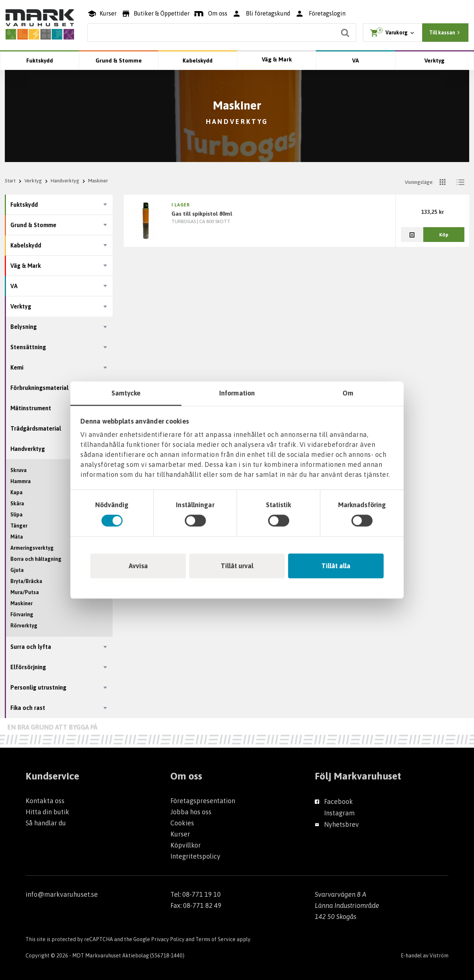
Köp (444, 235)
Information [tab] (237, 393)
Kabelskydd (198, 60)
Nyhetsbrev (341, 824)
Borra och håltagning (36, 559)
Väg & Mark (277, 59)
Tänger (19, 526)
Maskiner (21, 603)
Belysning (24, 327)
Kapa (16, 492)
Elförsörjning (28, 667)
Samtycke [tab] (126, 393)
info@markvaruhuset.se (62, 894)
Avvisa (138, 566)
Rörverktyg (24, 626)
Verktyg (434, 60)
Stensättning (28, 347)
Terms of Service (216, 939)
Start (10, 181)
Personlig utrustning (38, 687)
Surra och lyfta (31, 647)
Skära (17, 504)
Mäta (17, 537)
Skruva (19, 470)
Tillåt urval (237, 566)
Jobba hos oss (191, 812)
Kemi (17, 367)
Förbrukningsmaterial (39, 388)
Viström (439, 956)
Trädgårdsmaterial (36, 428)
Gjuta (17, 570)
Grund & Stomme (119, 60)
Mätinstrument (31, 408)
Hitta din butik (47, 812)
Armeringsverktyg (32, 548)
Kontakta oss (45, 801)
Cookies (182, 823)
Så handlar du (46, 823)
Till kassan (445, 33)
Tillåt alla (336, 566)
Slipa (16, 515)
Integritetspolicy (195, 856)
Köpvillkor (186, 845)
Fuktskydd (40, 60)
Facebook (338, 801)
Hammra (21, 481)
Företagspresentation (203, 801)
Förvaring (22, 614)
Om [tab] (348, 393)
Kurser (180, 834)
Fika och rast (28, 708)
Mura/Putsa (25, 592)
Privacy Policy (168, 939)
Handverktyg (65, 181)
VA (355, 60)
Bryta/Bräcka (26, 581)
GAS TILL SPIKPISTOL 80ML (202, 213)
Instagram (339, 813)
